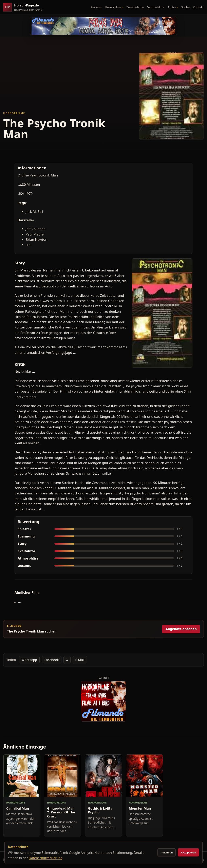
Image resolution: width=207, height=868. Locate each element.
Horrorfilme (113, 7)
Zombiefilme (135, 7)
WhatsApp (29, 660)
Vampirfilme (156, 7)
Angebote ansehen (181, 629)
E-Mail (80, 660)
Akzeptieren (188, 853)
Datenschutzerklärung (46, 858)
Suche (186, 7)
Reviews (96, 7)
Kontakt (198, 7)
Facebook (52, 660)
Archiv (172, 7)
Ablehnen (167, 853)
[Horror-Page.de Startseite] (24, 7)
